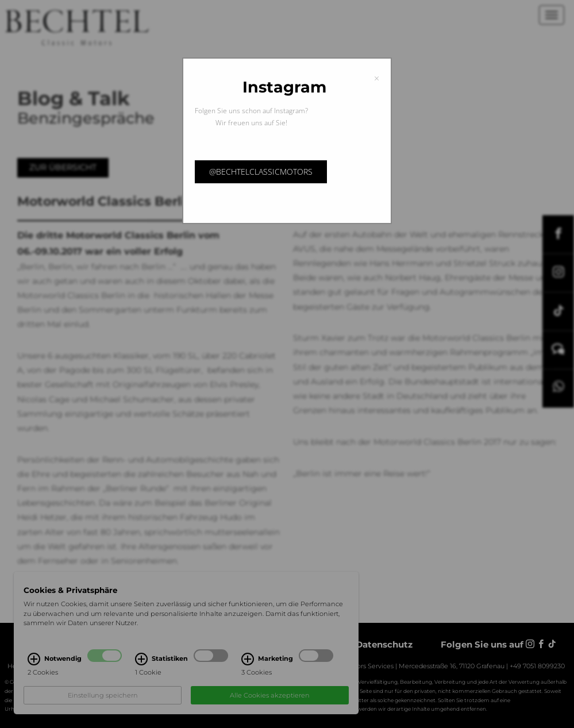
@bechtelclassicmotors (261, 172)
